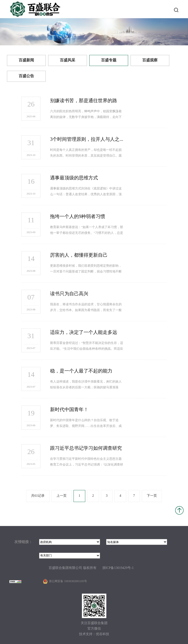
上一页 (62, 496)
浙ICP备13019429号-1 (118, 568)
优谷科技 (103, 634)
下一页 (152, 496)
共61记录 (38, 496)
